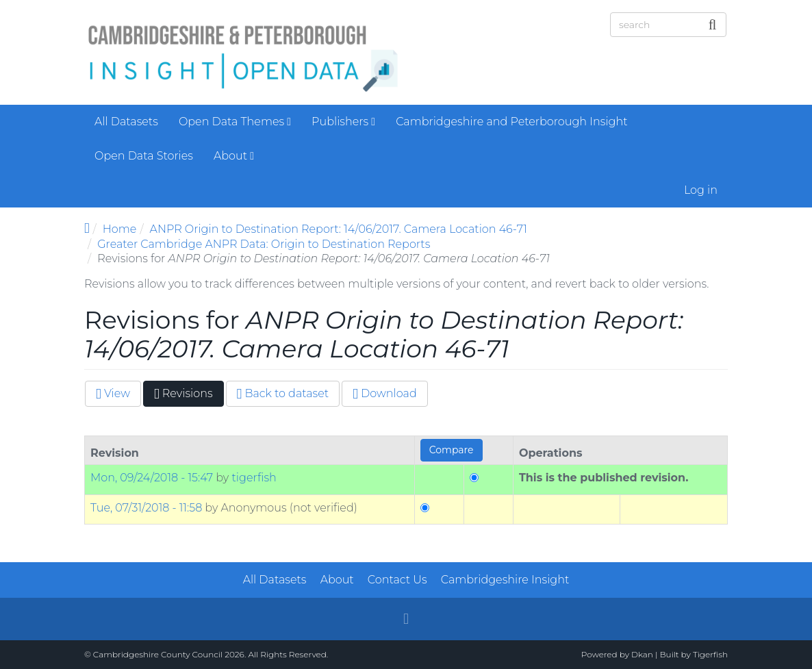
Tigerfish (710, 654)
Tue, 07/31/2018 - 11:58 (146, 508)
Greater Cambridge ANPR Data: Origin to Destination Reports (264, 244)
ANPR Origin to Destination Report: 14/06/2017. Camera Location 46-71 (339, 229)
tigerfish (254, 478)
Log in (701, 190)
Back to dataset (283, 393)
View (113, 393)
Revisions (189, 396)
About (234, 156)
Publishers (343, 122)
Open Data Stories (144, 156)
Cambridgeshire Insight (505, 580)
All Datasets (126, 122)
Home (120, 229)
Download (385, 393)
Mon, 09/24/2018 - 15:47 (152, 478)
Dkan (642, 654)
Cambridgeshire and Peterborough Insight (511, 122)
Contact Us (397, 580)
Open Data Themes (235, 122)
